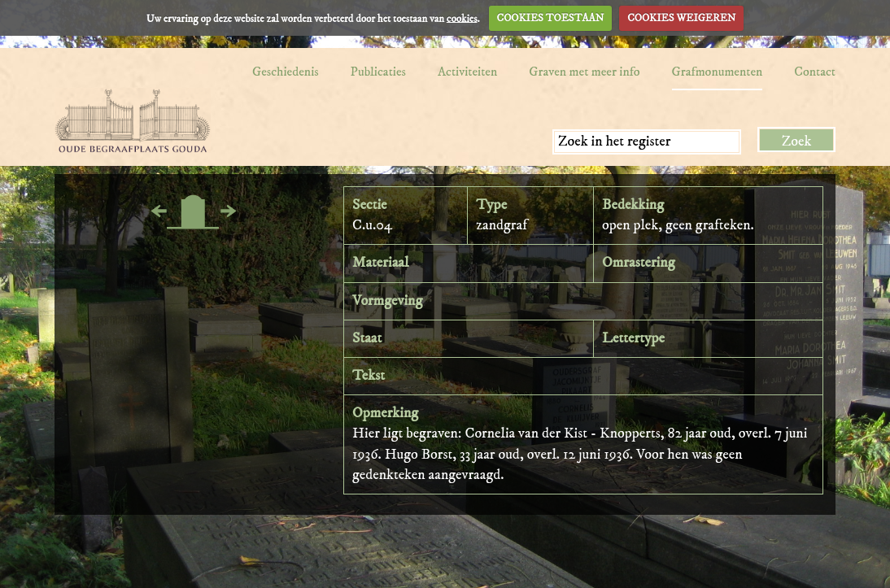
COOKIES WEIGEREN (681, 18)
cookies (462, 18)
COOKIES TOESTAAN (551, 18)
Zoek (797, 142)
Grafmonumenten (718, 72)
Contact (815, 72)
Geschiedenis (286, 72)
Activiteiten (467, 72)
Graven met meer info (584, 72)
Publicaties (378, 72)
